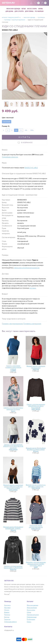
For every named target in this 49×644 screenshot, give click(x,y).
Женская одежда (13, 9)
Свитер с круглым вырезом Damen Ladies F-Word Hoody (13, 568)
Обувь (40, 9)
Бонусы (7, 617)
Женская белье (32, 608)
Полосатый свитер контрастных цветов (36, 527)
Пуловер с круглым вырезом (12, 324)
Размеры (7, 615)
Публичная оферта (10, 622)
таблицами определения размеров (27, 268)
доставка (33, 288)
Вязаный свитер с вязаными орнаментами (36, 368)
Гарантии (7, 619)
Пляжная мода (32, 617)
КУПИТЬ (24, 137)
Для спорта (19, 11)
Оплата (7, 610)
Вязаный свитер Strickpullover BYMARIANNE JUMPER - (13, 529)
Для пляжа (29, 11)
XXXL (32, 130)
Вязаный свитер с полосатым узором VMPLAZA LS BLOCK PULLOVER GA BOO (13, 487)
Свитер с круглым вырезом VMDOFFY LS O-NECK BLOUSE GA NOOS (13, 447)
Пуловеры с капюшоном (32, 324)
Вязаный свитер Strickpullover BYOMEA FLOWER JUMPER (36, 450)
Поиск (29, 622)
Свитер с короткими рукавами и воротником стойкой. (13, 368)
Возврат (7, 612)
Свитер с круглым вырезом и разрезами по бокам (13, 409)
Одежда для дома (33, 615)
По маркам (39, 11)
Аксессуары (32, 9)
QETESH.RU (8, 3)
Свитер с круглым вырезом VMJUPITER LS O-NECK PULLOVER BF (36, 407)
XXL (26, 130)
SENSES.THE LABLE (31, 168)
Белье (24, 9)
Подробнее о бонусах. (10, 157)
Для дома (9, 11)
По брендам (31, 619)
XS (21, 130)
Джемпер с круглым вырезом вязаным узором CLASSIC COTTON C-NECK (36, 565)
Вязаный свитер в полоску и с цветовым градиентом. (36, 487)
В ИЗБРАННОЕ (24, 143)
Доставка (7, 608)
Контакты (7, 605)
